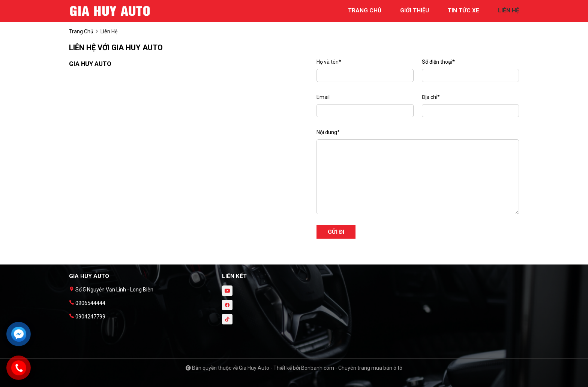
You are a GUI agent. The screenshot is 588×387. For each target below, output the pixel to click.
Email (323, 97)
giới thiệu (415, 10)
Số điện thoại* (438, 62)
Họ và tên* (329, 62)
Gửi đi (336, 232)
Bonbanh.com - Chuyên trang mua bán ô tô (352, 368)
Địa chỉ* (431, 97)
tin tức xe (463, 10)
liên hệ (508, 10)
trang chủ (365, 10)
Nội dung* (328, 132)
